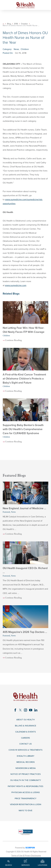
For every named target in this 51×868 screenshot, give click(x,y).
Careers (26, 740)
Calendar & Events (26, 734)
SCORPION (30, 852)
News (16, 49)
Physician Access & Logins (26, 796)
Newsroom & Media (26, 771)
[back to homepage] (3, 24)
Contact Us (26, 746)
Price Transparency (26, 802)
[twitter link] (20, 712)
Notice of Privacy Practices (26, 778)
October (25, 24)
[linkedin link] (36, 712)
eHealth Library (26, 759)
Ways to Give (26, 815)
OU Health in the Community (26, 784)
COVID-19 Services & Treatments (26, 753)
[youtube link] (31, 712)
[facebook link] (15, 712)
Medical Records (26, 765)
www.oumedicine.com (16, 285)
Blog (9, 24)
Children (25, 49)
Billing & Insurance (26, 728)
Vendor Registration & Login (26, 809)
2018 (16, 24)
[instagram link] (26, 712)
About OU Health (26, 722)
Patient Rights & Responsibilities (26, 790)
